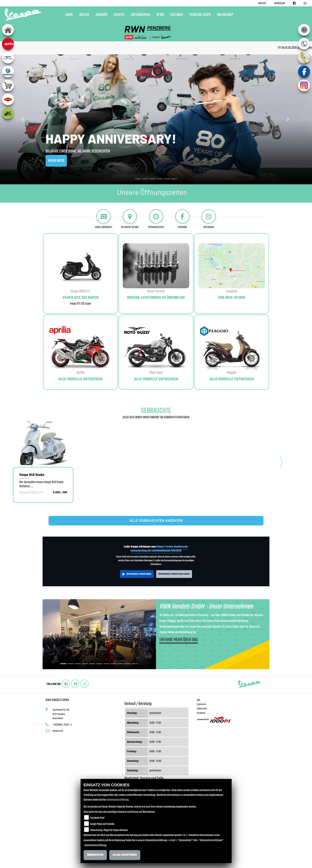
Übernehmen (95, 855)
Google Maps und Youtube (102, 824)
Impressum (280, 3)
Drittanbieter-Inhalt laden (139, 574)
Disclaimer (201, 713)
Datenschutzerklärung (118, 800)
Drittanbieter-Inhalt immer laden (174, 574)
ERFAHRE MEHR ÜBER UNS (179, 640)
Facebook (182, 227)
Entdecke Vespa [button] (200, 15)
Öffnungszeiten (156, 227)
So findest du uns (130, 227)
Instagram (209, 227)
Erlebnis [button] (177, 15)
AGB (198, 700)
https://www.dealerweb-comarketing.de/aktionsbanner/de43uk (159, 549)
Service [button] (119, 15)
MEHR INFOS (56, 161)
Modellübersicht (104, 227)
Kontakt (262, 3)
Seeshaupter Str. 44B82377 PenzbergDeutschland (61, 714)
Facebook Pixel (97, 818)
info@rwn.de (58, 731)
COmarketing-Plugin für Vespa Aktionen (109, 830)
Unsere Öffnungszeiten (152, 192)
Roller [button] (84, 15)
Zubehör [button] (101, 15)
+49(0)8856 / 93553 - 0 (62, 725)
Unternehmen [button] (140, 15)
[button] (23, 119)
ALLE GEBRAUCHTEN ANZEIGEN (156, 521)
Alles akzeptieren (125, 855)
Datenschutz (202, 709)
